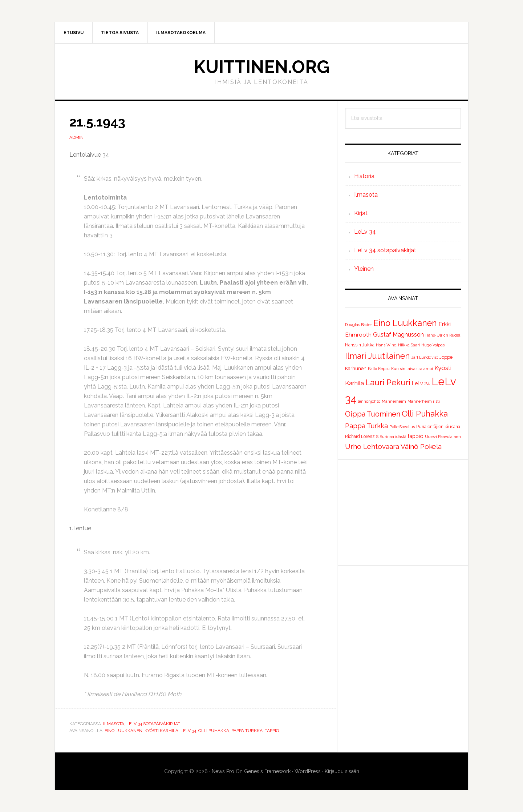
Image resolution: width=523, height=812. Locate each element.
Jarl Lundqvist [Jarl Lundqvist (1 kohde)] (425, 357)
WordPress (308, 771)
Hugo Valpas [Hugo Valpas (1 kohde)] (433, 345)
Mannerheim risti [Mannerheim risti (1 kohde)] (424, 401)
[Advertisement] (403, 512)
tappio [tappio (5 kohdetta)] (416, 436)
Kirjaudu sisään (342, 771)
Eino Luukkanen (123, 731)
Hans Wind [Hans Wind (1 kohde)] (386, 345)
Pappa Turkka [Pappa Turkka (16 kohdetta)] (366, 426)
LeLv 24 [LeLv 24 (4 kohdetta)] (421, 383)
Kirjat (361, 213)
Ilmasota (114, 724)
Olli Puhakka (214, 731)
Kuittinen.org (261, 67)
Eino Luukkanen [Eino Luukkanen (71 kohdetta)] (405, 323)
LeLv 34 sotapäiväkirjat (153, 724)
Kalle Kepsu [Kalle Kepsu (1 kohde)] (379, 369)
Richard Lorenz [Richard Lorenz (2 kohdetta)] (360, 437)
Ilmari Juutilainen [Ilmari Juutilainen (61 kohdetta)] (378, 356)
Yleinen (364, 269)
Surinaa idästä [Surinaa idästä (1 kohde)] (393, 437)
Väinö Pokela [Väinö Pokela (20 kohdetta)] (421, 446)
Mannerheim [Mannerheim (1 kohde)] (394, 401)
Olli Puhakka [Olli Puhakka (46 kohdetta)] (425, 414)
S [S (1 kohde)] (377, 437)
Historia (364, 176)
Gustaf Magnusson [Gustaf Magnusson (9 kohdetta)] (398, 335)
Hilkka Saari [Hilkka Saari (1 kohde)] (409, 345)
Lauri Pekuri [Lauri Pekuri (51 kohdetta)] (388, 382)
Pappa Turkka (247, 731)
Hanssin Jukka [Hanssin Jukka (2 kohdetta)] (360, 345)
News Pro (223, 771)
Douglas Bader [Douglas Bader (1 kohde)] (358, 325)
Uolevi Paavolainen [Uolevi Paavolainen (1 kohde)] (443, 437)
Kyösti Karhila (161, 731)
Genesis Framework (267, 771)
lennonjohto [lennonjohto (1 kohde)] (369, 401)
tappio (272, 731)
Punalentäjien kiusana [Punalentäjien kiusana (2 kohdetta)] (438, 427)
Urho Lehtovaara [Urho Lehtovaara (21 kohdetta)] (372, 446)
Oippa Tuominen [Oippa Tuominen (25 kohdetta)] (373, 414)
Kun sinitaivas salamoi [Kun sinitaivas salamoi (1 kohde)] (412, 369)
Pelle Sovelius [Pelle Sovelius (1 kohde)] (402, 427)
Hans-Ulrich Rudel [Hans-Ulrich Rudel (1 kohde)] (443, 335)
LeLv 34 (188, 731)
